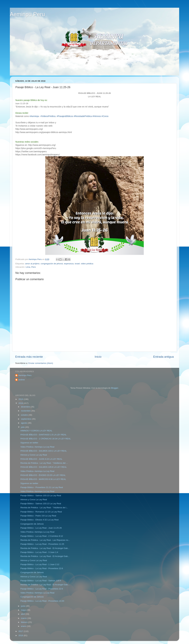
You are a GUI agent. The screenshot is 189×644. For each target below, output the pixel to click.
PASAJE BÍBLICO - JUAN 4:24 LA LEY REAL (41, 459)
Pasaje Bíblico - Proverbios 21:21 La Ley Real (42, 487)
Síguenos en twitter (29, 443)
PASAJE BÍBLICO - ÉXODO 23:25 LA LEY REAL (43, 475)
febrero (25, 622)
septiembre (26, 419)
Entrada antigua (164, 357)
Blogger (115, 388)
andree (22, 380)
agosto (24, 423)
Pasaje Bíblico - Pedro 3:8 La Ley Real (38, 516)
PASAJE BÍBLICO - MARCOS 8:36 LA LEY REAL (43, 479)
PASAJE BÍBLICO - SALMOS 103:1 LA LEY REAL (44, 451)
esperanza (69, 264)
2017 (21, 631)
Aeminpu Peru (27, 14)
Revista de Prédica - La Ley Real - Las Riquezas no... (45, 540)
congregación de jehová (52, 264)
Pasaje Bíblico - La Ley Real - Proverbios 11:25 (42, 544)
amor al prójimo (32, 264)
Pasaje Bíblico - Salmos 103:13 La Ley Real (41, 496)
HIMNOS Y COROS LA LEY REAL (36, 431)
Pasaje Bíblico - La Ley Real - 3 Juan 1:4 (39, 552)
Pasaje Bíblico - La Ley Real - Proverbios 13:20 (42, 601)
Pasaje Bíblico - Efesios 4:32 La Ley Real (40, 520)
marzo (24, 618)
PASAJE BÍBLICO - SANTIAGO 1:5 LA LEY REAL (44, 435)
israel (77, 264)
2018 (21, 403)
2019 (21, 399)
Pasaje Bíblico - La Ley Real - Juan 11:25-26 (41, 528)
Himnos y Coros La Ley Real (34, 455)
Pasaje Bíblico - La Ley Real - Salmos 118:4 (41, 581)
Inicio (98, 357)
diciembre (26, 407)
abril (23, 614)
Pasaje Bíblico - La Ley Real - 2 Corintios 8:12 (42, 536)
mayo (24, 610)
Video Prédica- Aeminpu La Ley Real (37, 447)
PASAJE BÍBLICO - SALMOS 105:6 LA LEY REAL (44, 467)
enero (24, 626)
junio (23, 606)
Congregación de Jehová (32, 524)
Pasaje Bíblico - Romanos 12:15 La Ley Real (41, 512)
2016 (21, 635)
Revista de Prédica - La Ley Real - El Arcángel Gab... (45, 548)
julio (23, 427)
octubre (25, 415)
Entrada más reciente (29, 357)
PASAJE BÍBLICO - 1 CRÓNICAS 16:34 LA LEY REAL (46, 439)
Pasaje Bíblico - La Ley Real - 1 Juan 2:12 (40, 564)
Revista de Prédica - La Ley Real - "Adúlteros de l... (44, 508)
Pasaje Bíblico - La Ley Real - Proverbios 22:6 (42, 568)
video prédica (87, 264)
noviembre (26, 411)
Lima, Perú (31, 267)
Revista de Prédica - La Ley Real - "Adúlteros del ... (44, 463)
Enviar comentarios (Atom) (41, 363)
